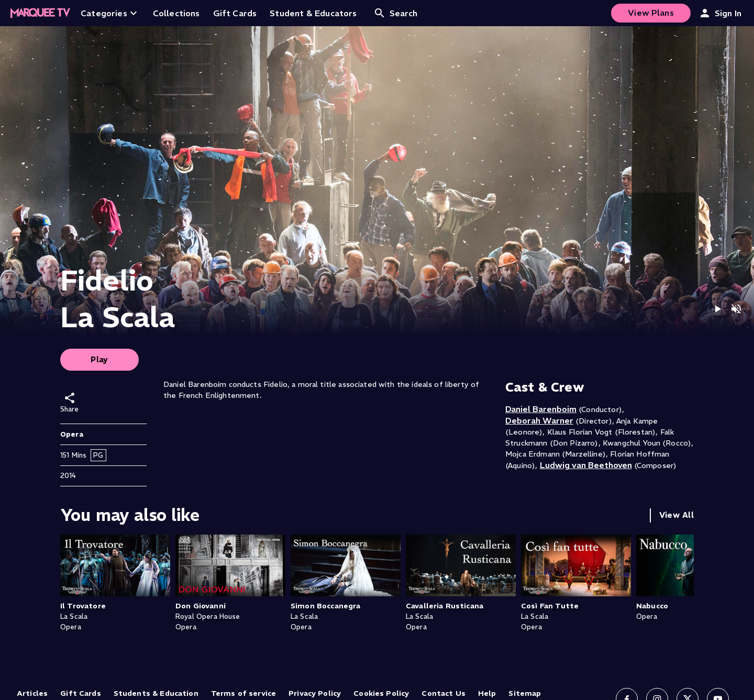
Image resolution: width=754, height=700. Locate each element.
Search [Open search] (396, 13)
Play (99, 359)
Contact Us (443, 693)
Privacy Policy (315, 693)
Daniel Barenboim (541, 409)
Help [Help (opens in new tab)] (487, 693)
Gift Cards (81, 693)
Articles (32, 693)
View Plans (651, 13)
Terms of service (243, 693)
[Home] (40, 13)
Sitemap (525, 693)
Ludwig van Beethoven (586, 465)
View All (677, 515)
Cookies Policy (381, 693)
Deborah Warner (539, 420)
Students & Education (156, 693)
